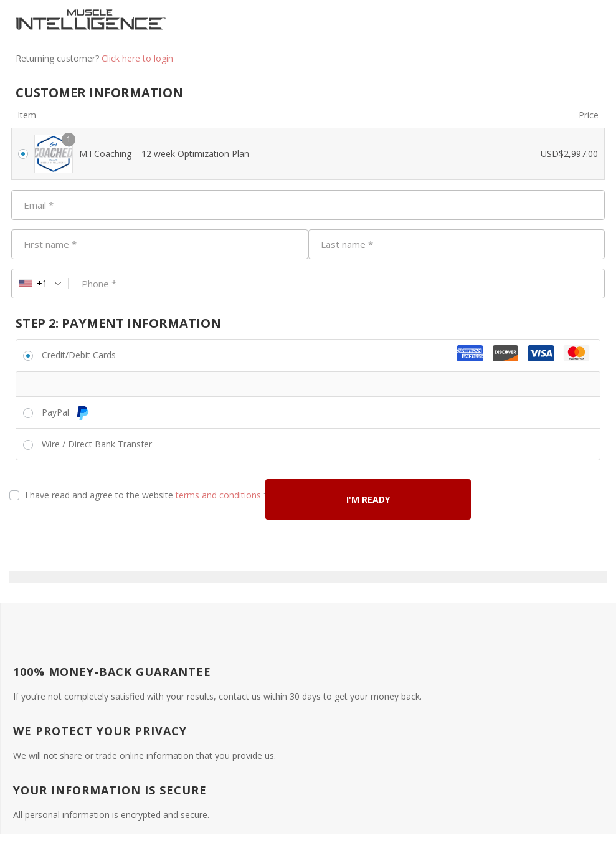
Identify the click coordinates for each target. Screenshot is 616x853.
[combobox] (40, 284)
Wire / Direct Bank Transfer (97, 444)
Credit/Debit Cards (79, 355)
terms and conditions (218, 495)
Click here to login (137, 58)
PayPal (66, 412)
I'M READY (368, 499)
